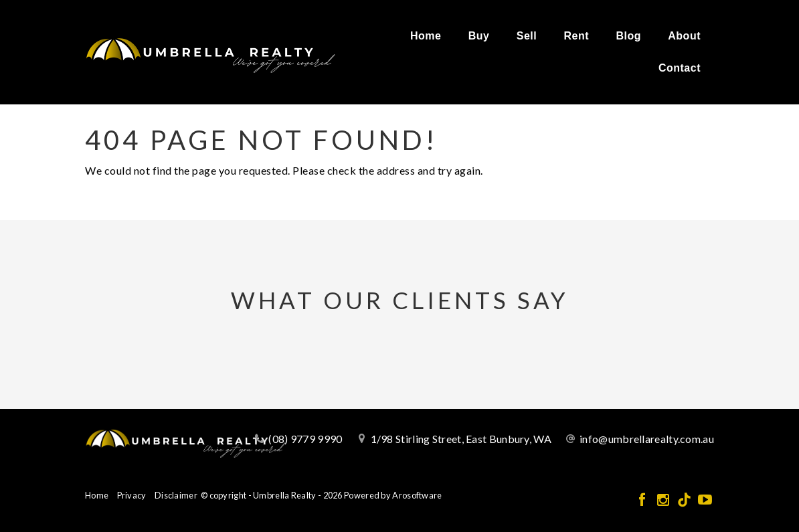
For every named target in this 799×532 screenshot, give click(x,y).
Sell (527, 36)
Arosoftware (417, 495)
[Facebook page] (643, 500)
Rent (577, 36)
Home (426, 36)
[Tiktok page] (686, 500)
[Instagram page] (664, 500)
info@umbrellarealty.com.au (647, 439)
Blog (628, 36)
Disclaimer (176, 495)
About (684, 36)
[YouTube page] (705, 500)
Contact (680, 68)
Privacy (132, 495)
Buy (479, 36)
